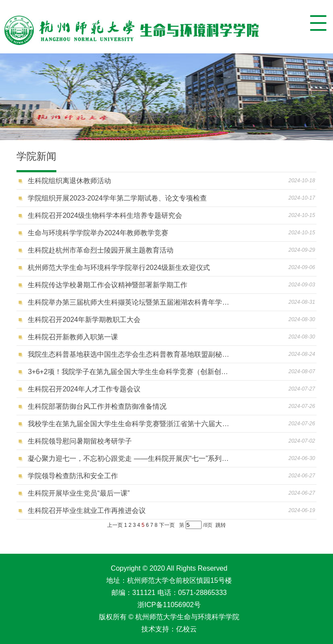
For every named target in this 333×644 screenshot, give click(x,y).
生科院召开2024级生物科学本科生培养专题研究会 (105, 215)
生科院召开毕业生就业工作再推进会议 (87, 511)
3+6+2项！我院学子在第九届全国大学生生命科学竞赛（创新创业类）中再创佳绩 (129, 372)
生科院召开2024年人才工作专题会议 (84, 389)
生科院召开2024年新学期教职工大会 (84, 320)
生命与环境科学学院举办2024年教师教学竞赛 (98, 233)
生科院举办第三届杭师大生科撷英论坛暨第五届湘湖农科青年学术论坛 (129, 302)
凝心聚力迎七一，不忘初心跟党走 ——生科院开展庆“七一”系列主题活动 (129, 458)
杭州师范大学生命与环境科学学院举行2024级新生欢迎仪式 (119, 268)
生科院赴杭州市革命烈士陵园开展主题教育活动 (101, 250)
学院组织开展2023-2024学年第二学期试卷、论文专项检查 (117, 198)
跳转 (221, 525)
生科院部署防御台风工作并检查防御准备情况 (97, 406)
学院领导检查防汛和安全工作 (73, 476)
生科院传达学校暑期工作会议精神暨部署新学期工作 (108, 285)
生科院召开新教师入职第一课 (73, 337)
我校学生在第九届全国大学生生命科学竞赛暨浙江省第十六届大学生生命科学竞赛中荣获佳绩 (129, 424)
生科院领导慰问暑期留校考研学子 (80, 441)
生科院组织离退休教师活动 (69, 181)
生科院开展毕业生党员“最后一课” (79, 493)
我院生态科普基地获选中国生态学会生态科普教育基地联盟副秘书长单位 (129, 354)
